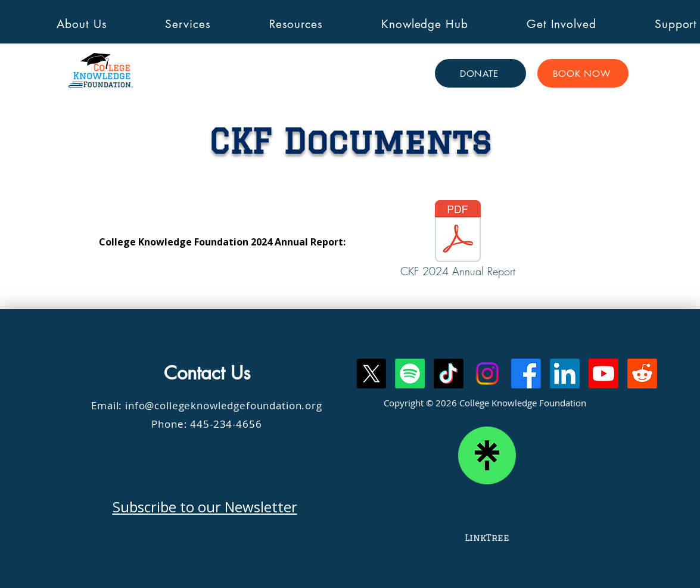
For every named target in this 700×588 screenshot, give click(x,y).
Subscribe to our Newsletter (205, 507)
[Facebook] (526, 374)
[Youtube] (603, 374)
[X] (371, 374)
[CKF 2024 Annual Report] (458, 242)
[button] (82, 24)
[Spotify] (410, 374)
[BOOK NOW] (583, 73)
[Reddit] (642, 374)
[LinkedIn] (565, 374)
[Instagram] (487, 374)
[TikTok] (449, 374)
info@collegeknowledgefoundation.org (224, 405)
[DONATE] (480, 73)
